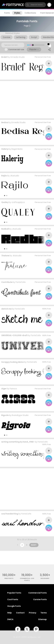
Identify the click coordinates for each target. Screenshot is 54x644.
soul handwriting (10, 514)
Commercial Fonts (38, 593)
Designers (45, 578)
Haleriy (5, 149)
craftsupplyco (18, 202)
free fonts (9, 578)
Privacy (33, 613)
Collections (30, 13)
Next (34, 545)
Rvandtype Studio (20, 415)
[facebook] (18, 629)
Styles (17, 13)
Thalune (5, 256)
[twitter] (27, 629)
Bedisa (5, 122)
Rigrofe (5, 415)
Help (10, 613)
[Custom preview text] (13, 45)
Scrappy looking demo (13, 362)
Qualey (5, 202)
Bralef (4, 57)
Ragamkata (17, 149)
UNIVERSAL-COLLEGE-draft (14, 335)
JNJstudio (15, 176)
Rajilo (4, 176)
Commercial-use (16, 50)
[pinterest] (36, 629)
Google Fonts (14, 606)
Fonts (7, 13)
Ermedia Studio (18, 57)
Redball (5, 229)
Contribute (7, 282)
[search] (35, 5)
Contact (20, 613)
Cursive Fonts (40, 599)
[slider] (33, 45)
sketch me (6, 309)
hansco (13, 389)
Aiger (4, 389)
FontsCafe (21, 282)
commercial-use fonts (27, 579)
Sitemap (42, 619)
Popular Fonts (14, 593)
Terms (44, 613)
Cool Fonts (13, 599)
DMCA (10, 619)
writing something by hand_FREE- (18, 442)
